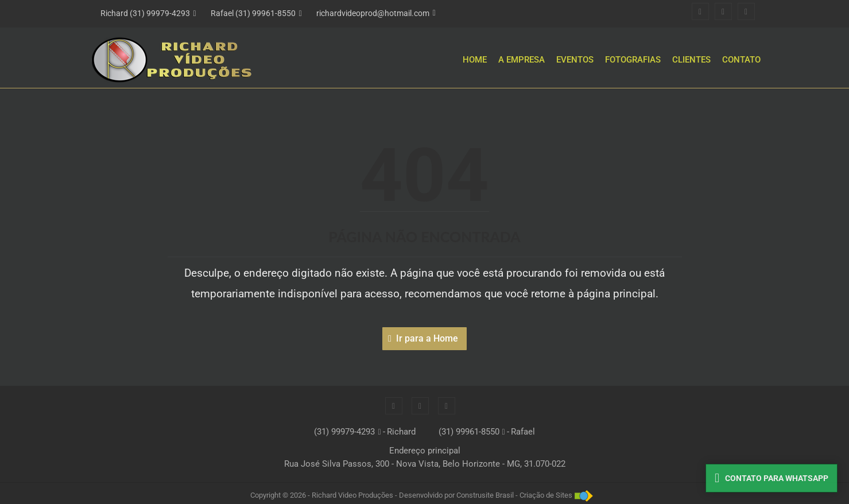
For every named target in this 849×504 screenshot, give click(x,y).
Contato (741, 60)
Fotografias (633, 60)
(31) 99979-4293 (344, 432)
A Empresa (522, 60)
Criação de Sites (546, 495)
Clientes (691, 60)
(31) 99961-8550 (469, 432)
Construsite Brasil (485, 495)
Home (475, 60)
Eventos (575, 60)
